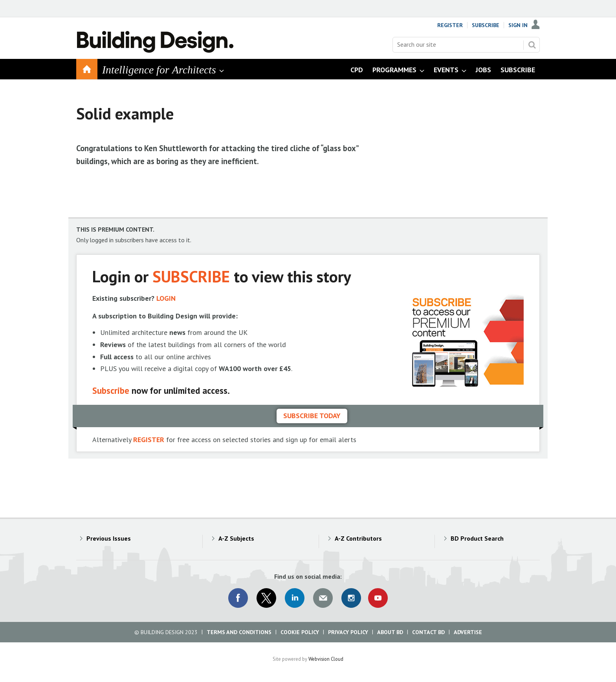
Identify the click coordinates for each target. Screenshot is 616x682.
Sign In (518, 25)
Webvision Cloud (326, 659)
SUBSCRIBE (191, 276)
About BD (390, 632)
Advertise (468, 632)
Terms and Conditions (239, 632)
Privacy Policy (348, 632)
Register (450, 25)
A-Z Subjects (236, 538)
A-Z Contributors (358, 538)
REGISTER (149, 440)
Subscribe (486, 25)
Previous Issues (109, 538)
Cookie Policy (300, 632)
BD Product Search (477, 538)
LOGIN (166, 298)
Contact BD (428, 632)
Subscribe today (312, 416)
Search (532, 45)
